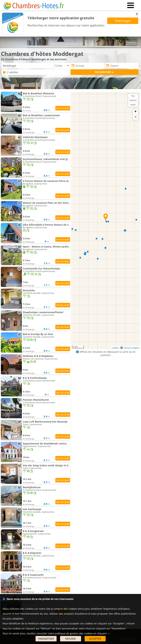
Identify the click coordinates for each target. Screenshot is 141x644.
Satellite (133, 100)
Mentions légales (132, 348)
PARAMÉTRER (46, 639)
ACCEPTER (95, 639)
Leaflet (115, 348)
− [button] (135, 117)
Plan (133, 96)
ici (109, 633)
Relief (133, 105)
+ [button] (135, 112)
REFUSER (70, 639)
